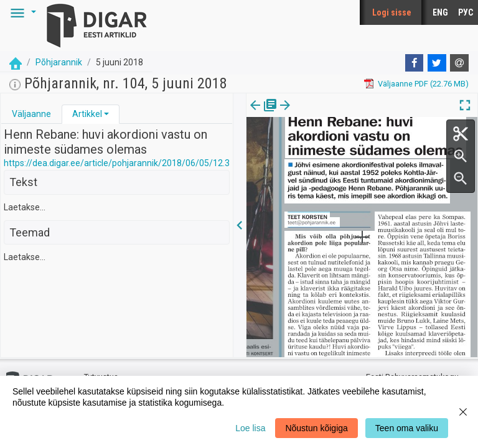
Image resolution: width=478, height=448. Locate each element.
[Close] (463, 412)
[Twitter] (437, 63)
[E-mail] (459, 63)
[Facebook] (415, 63)
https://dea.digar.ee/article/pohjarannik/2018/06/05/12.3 (117, 163)
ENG (440, 12)
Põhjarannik (59, 62)
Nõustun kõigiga (316, 428)
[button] (21, 12)
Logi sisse (392, 12)
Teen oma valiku (407, 428)
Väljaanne (31, 114)
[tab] (31, 114)
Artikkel (87, 114)
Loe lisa (250, 428)
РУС (466, 12)
